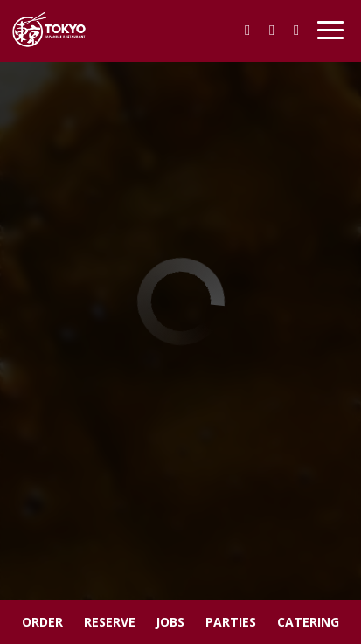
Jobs (170, 622)
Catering (308, 622)
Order (42, 622)
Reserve (110, 622)
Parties (231, 622)
